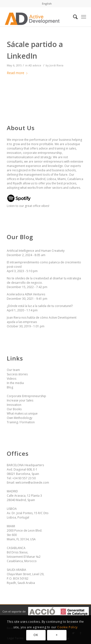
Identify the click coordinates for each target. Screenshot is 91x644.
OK (36, 635)
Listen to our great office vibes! (28, 204)
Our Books (14, 409)
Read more (18, 73)
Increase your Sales (20, 400)
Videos (12, 379)
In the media (15, 383)
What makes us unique (22, 413)
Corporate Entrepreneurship (26, 396)
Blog (10, 387)
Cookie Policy (67, 627)
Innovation (14, 405)
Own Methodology (20, 418)
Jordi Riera (56, 65)
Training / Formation (21, 422)
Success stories (17, 374)
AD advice (35, 65)
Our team (13, 370)
